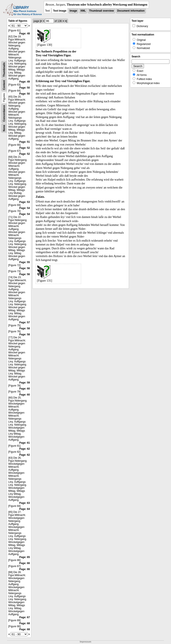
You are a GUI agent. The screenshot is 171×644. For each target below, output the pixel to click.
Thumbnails (4, 70)
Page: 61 (25, 443)
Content (4, 85)
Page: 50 (25, 88)
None (4, 128)
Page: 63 (25, 503)
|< (41, 21)
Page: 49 (25, 82)
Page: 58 (25, 328)
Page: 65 (25, 557)
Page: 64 (25, 509)
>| (66, 21)
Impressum (85, 642)
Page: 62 (25, 449)
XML (83, 11)
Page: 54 (25, 208)
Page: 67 (25, 617)
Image (73, 11)
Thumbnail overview (101, 11)
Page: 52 (25, 148)
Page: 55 (25, 262)
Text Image (60, 11)
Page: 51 (25, 142)
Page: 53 (25, 202)
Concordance (4, 113)
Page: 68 (25, 623)
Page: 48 (25, 34)
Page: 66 (25, 563)
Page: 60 (25, 389)
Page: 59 (25, 383)
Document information (131, 11)
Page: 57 (25, 322)
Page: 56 (25, 268)
